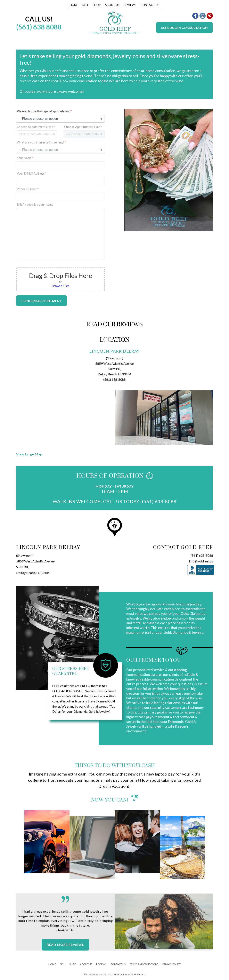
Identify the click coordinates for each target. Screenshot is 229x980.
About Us (112, 5)
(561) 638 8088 (39, 27)
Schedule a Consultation (184, 28)
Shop (97, 5)
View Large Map (29, 454)
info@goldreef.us (201, 561)
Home (74, 5)
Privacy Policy (172, 964)
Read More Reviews (65, 944)
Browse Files (60, 286)
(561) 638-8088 (114, 379)
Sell (85, 5)
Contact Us (150, 5)
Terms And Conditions (144, 964)
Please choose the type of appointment (44, 111)
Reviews (130, 5)
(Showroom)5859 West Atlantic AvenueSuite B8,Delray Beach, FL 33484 (35, 564)
